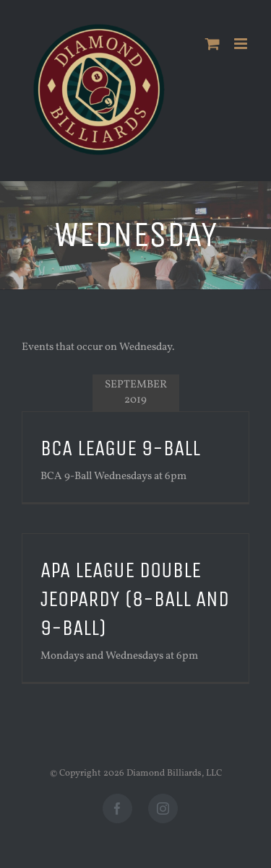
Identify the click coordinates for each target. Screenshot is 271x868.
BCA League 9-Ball (120, 448)
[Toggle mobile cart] (212, 44)
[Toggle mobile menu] (242, 44)
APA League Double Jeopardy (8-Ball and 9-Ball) (135, 599)
